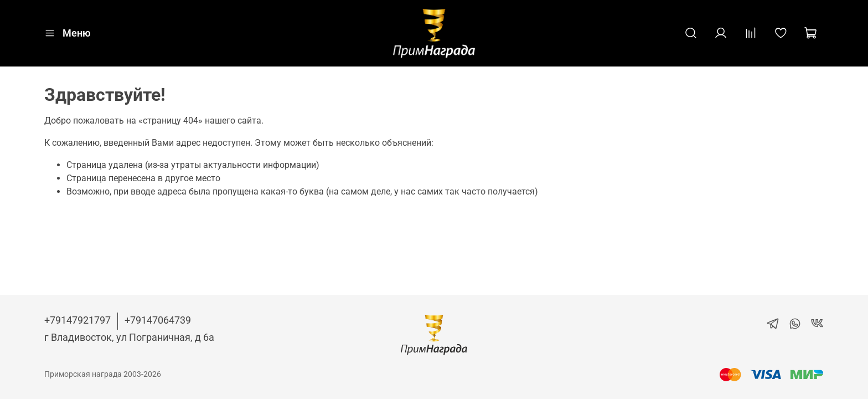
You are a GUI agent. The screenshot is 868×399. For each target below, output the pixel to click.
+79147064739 (158, 320)
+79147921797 (77, 320)
